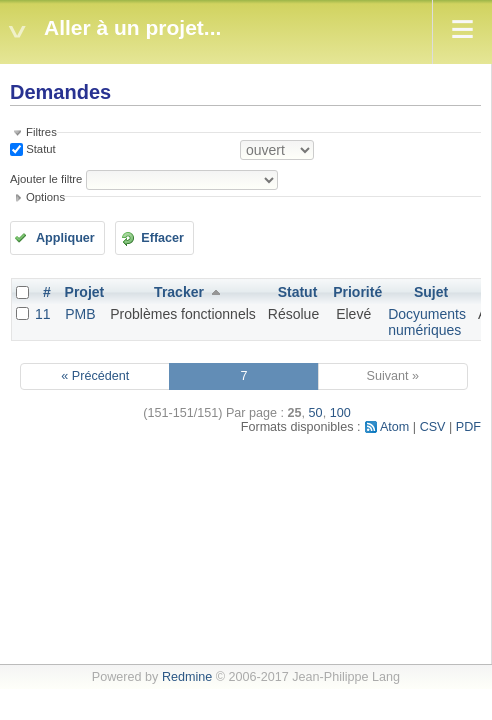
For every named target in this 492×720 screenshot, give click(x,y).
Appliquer (65, 238)
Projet (85, 292)
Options (45, 197)
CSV (433, 427)
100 (340, 413)
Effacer (162, 238)
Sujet (431, 292)
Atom (394, 427)
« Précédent (95, 376)
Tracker (179, 292)
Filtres (41, 132)
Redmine (187, 677)
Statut (39, 149)
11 (43, 314)
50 (316, 413)
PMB (80, 314)
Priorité (357, 292)
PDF (468, 427)
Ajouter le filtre (46, 179)
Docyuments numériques (427, 322)
